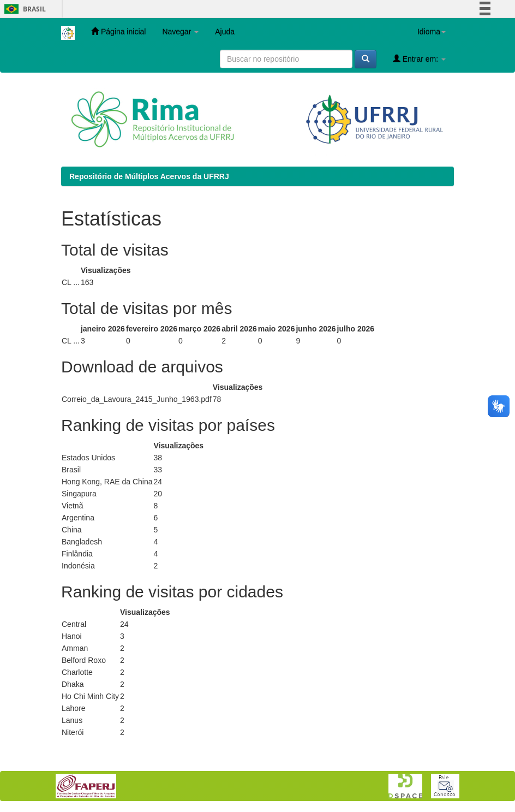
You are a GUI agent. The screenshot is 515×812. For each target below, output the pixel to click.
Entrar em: (419, 59)
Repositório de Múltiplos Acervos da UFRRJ (149, 176)
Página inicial (118, 31)
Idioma (432, 32)
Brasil (23, 9)
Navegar (180, 32)
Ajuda (225, 32)
